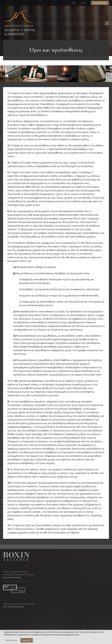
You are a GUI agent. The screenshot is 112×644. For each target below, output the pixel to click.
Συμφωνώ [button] (27, 640)
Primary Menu (107, 23)
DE (84, 3)
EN (74, 3)
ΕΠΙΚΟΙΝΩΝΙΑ (100, 3)
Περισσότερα (11, 640)
